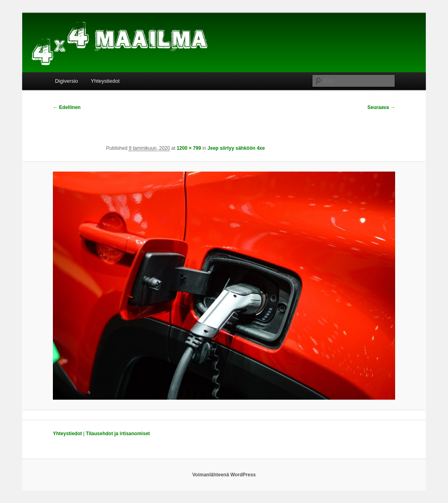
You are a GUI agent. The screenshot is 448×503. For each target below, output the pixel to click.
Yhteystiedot (105, 81)
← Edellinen (67, 107)
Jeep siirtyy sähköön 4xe (236, 148)
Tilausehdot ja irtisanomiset (118, 434)
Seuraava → (381, 107)
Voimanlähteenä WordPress (224, 475)
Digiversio (66, 81)
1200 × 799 (189, 148)
